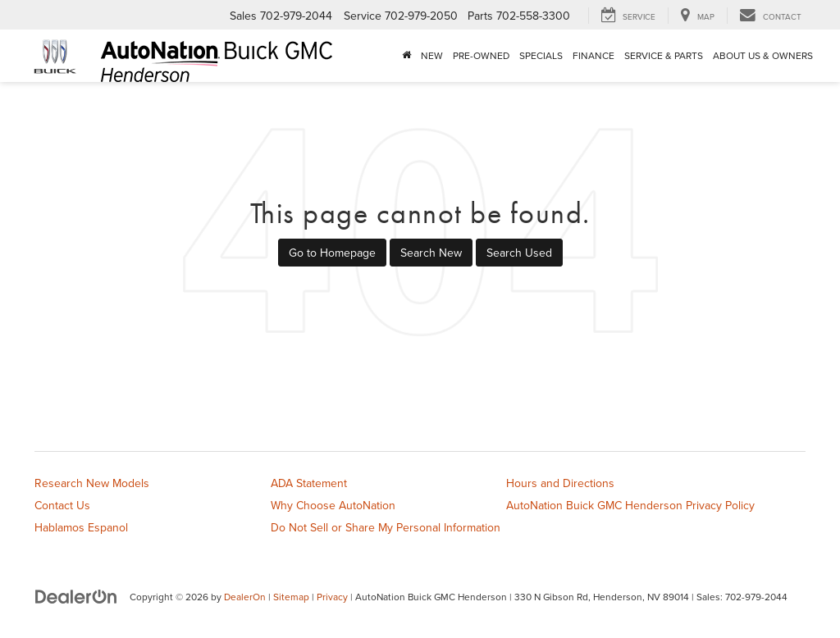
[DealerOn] (76, 596)
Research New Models (92, 483)
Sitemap (291, 597)
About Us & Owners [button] (763, 55)
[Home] (406, 56)
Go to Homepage (332, 253)
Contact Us (62, 505)
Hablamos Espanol (81, 527)
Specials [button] (541, 55)
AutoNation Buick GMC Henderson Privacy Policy (630, 505)
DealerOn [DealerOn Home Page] (245, 597)
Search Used (519, 253)
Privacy (332, 597)
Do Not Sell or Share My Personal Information (386, 527)
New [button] (432, 55)
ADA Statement (309, 483)
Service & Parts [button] (664, 55)
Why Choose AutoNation (333, 505)
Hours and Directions (560, 483)
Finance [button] (593, 55)
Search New (431, 253)
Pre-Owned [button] (481, 55)
